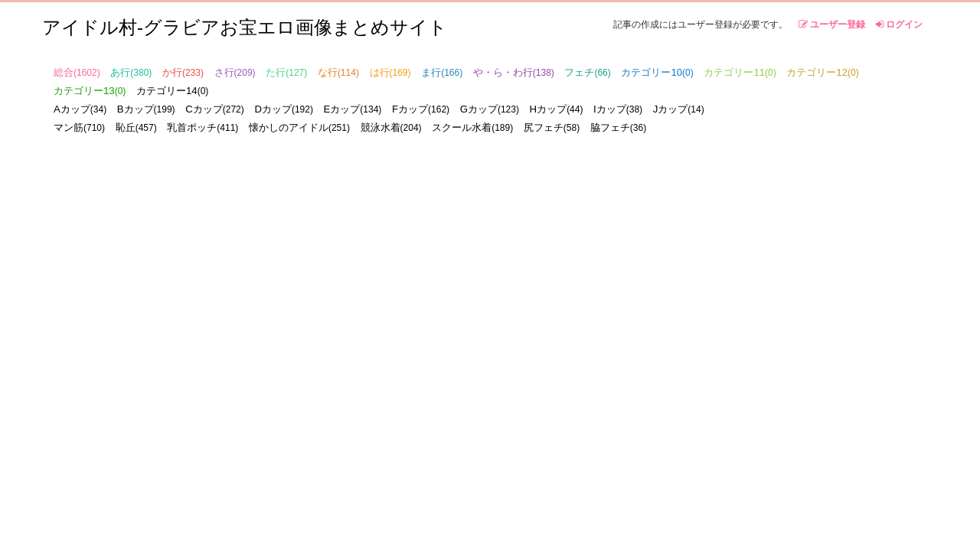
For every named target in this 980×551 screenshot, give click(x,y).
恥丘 (136, 127)
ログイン (899, 24)
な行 (338, 72)
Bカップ (146, 109)
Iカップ (618, 109)
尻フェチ (552, 127)
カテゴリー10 (657, 72)
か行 (183, 72)
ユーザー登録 (832, 24)
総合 (77, 72)
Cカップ (215, 109)
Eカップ (353, 109)
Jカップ (679, 109)
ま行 (442, 72)
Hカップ (557, 109)
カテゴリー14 (172, 91)
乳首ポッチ (203, 127)
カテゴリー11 (740, 72)
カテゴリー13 (90, 91)
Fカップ (421, 109)
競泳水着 (391, 127)
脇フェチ (618, 127)
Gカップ (490, 109)
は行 (390, 72)
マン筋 (79, 127)
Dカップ (284, 109)
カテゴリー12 (822, 72)
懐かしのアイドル (299, 127)
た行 (286, 72)
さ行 (235, 72)
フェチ (587, 72)
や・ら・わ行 (514, 72)
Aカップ (80, 109)
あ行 (131, 72)
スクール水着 (472, 127)
